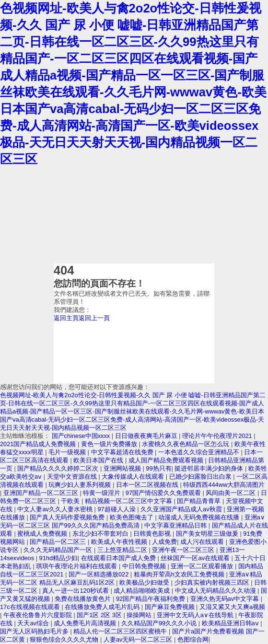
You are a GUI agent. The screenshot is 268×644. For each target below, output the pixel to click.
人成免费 (164, 542)
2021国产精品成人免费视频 (39, 444)
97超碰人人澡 (117, 509)
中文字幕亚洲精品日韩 (176, 525)
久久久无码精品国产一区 (59, 550)
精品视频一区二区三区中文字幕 (129, 501)
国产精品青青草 (200, 501)
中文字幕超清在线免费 (123, 452)
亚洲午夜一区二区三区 (184, 550)
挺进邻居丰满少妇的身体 (210, 468)
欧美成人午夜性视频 (120, 542)
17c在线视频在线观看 (31, 607)
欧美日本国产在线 (99, 460)
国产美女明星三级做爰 (208, 534)
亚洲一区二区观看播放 (203, 566)
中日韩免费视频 (145, 566)
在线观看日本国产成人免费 (119, 558)
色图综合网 (193, 639)
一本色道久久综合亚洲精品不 (200, 452)
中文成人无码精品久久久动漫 (216, 591)
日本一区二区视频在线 (148, 485)
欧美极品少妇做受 (145, 582)
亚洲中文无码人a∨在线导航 (196, 615)
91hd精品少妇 (58, 558)
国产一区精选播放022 (99, 574)
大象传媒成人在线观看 (134, 477)
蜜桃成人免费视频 (43, 534)
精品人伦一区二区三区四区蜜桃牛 (121, 631)
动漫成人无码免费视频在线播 (200, 517)
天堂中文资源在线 (73, 477)
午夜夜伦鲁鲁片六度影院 (39, 615)
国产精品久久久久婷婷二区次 (59, 468)
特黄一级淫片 (103, 493)
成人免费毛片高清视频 (86, 623)
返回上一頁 (94, 318)
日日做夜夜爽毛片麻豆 (147, 436)
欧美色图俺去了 (133, 517)
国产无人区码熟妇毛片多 (35, 631)
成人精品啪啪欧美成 (143, 591)
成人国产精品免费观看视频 (167, 460)
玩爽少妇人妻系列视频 (81, 485)
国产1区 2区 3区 (100, 615)
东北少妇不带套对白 (101, 534)
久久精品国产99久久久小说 (160, 623)
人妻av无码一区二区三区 (139, 639)
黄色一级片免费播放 (110, 444)
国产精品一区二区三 (59, 542)
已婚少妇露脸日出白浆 (201, 477)
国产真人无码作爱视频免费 (68, 517)
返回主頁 (66, 318)
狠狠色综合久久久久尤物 (65, 639)
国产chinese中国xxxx (82, 436)
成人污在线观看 (203, 542)
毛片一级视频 (68, 452)
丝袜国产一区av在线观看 (196, 558)
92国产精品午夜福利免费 (151, 599)
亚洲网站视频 (123, 468)
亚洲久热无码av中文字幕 (226, 599)
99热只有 (158, 468)
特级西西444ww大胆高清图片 (224, 485)
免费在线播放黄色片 (84, 599)
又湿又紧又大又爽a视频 (232, 607)
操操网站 (140, 615)
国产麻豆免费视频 (171, 607)
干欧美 (71, 501)
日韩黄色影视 (153, 534)
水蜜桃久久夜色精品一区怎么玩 (186, 444)
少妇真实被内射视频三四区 (213, 582)
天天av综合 (34, 623)
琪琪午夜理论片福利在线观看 (77, 566)
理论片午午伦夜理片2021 (218, 436)
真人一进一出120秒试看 (76, 591)
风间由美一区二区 (232, 493)
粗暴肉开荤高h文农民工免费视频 (180, 574)
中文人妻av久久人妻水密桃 (56, 509)
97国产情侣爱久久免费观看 (164, 493)
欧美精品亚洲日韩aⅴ (231, 623)
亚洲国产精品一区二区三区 (42, 493)
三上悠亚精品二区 (123, 550)
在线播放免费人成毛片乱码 (103, 607)
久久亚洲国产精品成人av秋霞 (182, 509)
